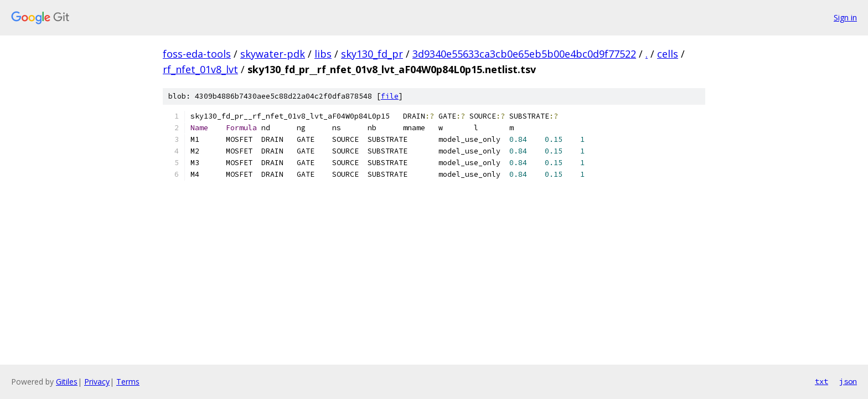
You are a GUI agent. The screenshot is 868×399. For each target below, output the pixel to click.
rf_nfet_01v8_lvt (200, 69)
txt (821, 381)
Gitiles (67, 382)
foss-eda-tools (197, 54)
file (390, 96)
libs (323, 54)
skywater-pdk (273, 54)
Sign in (845, 17)
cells (668, 54)
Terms (128, 382)
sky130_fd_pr (372, 54)
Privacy (97, 382)
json (848, 381)
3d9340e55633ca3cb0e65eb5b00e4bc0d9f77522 (524, 54)
